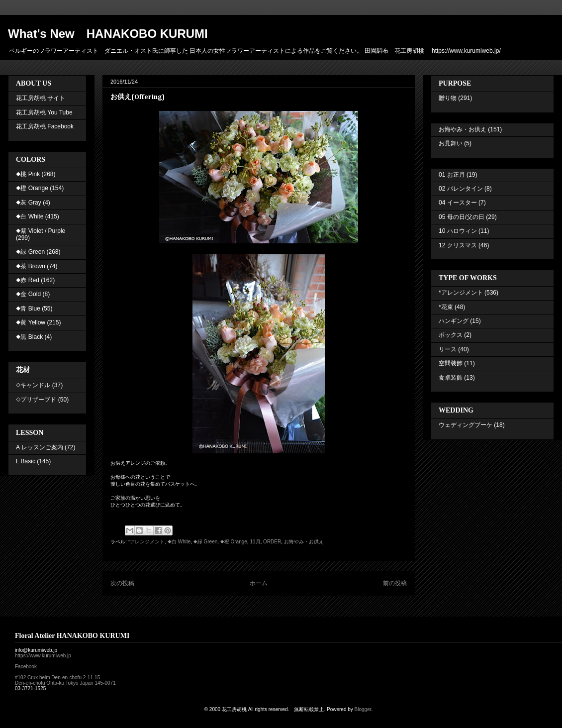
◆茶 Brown (31, 266)
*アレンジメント (147, 542)
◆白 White (179, 542)
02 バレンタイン (461, 189)
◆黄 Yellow (31, 322)
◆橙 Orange (234, 542)
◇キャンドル (33, 385)
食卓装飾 (451, 378)
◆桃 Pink (28, 174)
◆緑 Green (205, 542)
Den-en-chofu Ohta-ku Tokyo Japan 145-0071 (65, 683)
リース (448, 349)
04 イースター (458, 203)
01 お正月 (452, 175)
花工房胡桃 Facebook (45, 126)
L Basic (26, 461)
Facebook (26, 667)
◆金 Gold (28, 294)
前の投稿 (395, 583)
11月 (255, 542)
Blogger (363, 709)
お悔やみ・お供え (304, 542)
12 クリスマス (458, 245)
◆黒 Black (29, 337)
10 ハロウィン (458, 231)
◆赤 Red (28, 280)
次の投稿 (122, 583)
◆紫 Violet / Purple (41, 231)
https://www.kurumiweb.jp (43, 656)
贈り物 (448, 98)
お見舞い (451, 143)
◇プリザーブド (36, 400)
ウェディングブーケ (466, 425)
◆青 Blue (28, 309)
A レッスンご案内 (40, 447)
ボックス (451, 335)
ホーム (259, 583)
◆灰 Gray (29, 203)
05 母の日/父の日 (462, 217)
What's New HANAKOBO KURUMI (108, 34)
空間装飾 (451, 363)
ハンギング (454, 321)
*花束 (446, 307)
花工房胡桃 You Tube (44, 112)
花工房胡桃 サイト (41, 98)
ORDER (272, 542)
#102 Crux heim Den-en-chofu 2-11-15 (57, 677)
